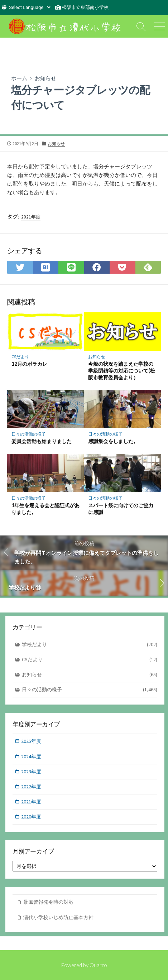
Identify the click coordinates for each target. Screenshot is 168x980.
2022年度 (31, 787)
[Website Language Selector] (30, 7)
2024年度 (31, 756)
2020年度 (31, 817)
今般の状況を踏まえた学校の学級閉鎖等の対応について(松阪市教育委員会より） (122, 371)
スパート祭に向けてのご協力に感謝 (121, 509)
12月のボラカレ (29, 364)
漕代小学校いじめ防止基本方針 (58, 917)
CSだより (20, 357)
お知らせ (45, 78)
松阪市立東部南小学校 (85, 7)
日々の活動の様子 (29, 434)
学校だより (90, 645)
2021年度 (31, 217)
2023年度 (31, 772)
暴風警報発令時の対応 (48, 902)
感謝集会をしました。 (113, 441)
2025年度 (31, 741)
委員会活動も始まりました (42, 441)
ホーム (19, 78)
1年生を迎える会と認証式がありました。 (45, 509)
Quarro (98, 965)
